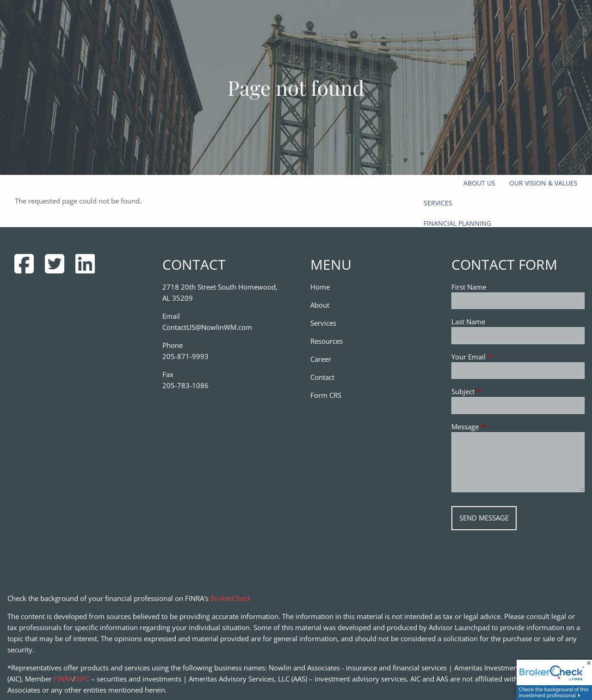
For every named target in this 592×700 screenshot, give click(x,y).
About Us (479, 183)
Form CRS (326, 395)
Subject (497, 391)
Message (499, 427)
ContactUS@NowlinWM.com (207, 327)
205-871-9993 (185, 356)
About (320, 305)
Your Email (503, 357)
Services (438, 203)
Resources (327, 341)
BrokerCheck (231, 598)
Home (320, 287)
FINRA (63, 679)
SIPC (82, 679)
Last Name (468, 322)
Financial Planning (457, 223)
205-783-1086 (185, 385)
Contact (322, 377)
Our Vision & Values (543, 183)
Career (321, 359)
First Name (469, 287)
